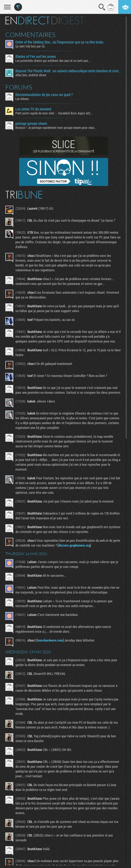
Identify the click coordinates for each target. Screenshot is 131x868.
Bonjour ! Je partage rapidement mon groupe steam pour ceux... (56, 128)
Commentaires (30, 35)
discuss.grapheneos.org (74, 545)
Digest (68, 21)
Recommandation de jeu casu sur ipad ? (44, 95)
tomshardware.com (50, 640)
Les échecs (22, 99)
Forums (19, 87)
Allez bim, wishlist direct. (31, 75)
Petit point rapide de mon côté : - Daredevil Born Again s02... (54, 113)
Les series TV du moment (33, 109)
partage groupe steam (31, 124)
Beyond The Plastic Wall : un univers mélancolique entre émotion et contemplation (69, 71)
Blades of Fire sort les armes (36, 57)
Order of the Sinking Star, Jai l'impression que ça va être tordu (59, 42)
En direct (28, 21)
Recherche (102, 7)
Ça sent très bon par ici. (30, 46)
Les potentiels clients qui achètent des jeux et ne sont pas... (53, 61)
